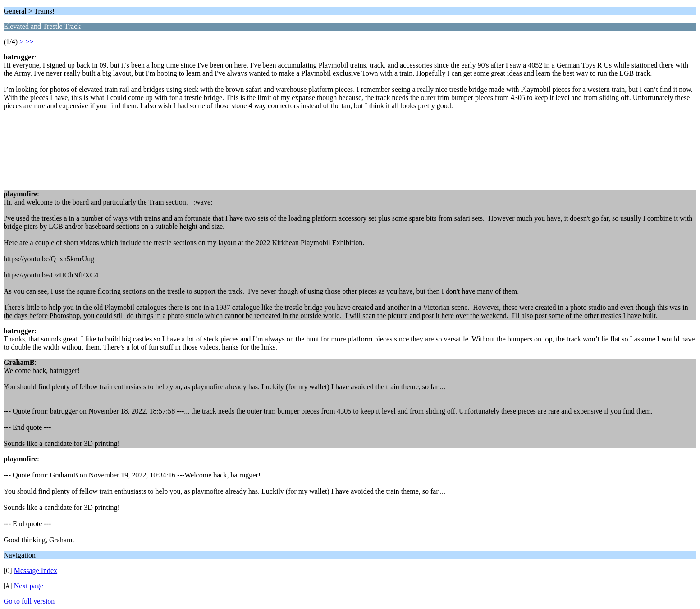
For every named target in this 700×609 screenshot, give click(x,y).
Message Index (36, 570)
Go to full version (29, 601)
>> (29, 42)
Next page (29, 586)
